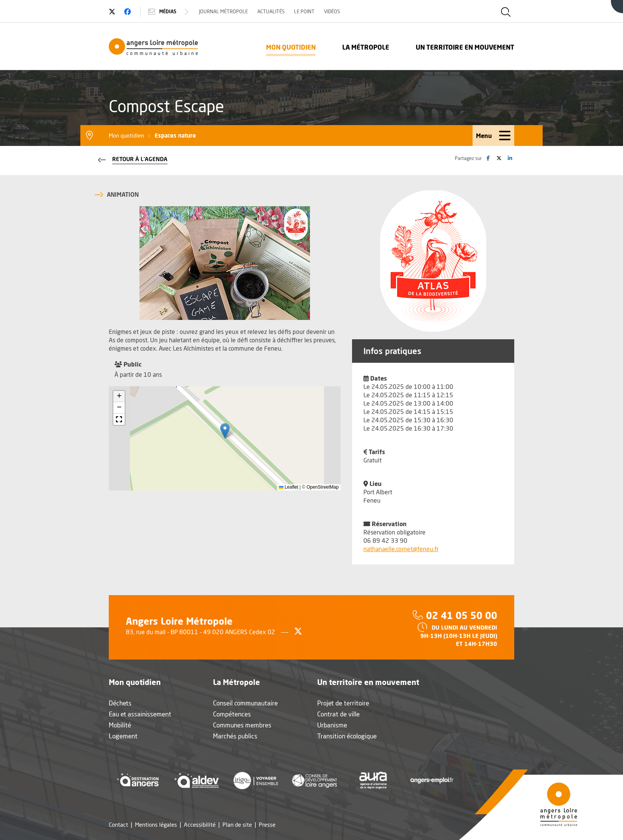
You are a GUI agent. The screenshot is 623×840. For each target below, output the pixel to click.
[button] (225, 431)
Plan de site (237, 825)
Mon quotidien (291, 47)
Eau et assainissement (140, 714)
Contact (118, 825)
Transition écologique (347, 736)
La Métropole (366, 47)
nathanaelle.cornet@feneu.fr (401, 549)
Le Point (304, 11)
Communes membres (242, 725)
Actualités (271, 11)
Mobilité (120, 725)
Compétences (232, 714)
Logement (123, 736)
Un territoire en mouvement (465, 47)
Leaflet (289, 487)
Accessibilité (200, 825)
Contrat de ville (338, 714)
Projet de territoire (343, 703)
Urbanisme (332, 725)
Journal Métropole (223, 11)
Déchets (120, 703)
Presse (267, 825)
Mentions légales (156, 825)
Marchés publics (235, 736)
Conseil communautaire (245, 703)
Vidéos (332, 11)
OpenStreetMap (323, 487)
